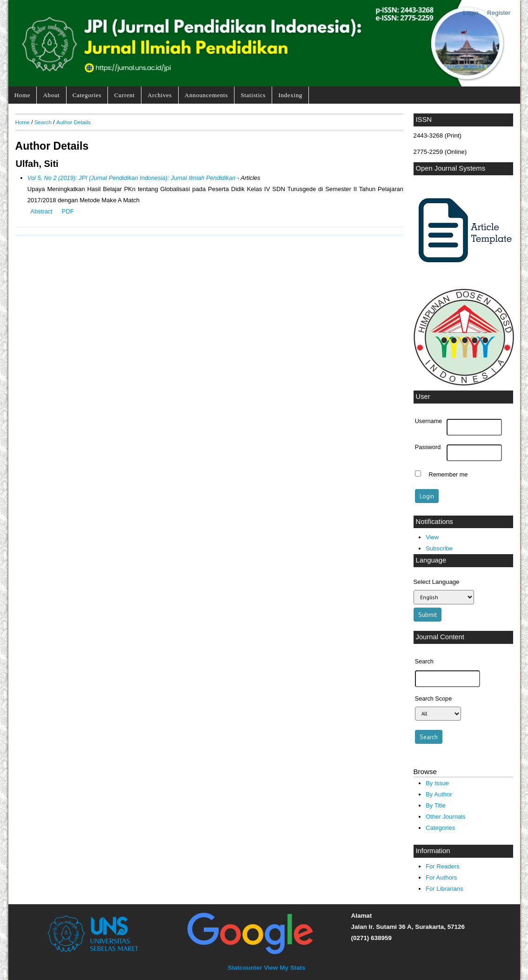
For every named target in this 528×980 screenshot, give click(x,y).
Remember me (448, 475)
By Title (436, 805)
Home (22, 95)
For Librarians (444, 889)
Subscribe (439, 548)
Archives (160, 95)
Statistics (253, 95)
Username (428, 421)
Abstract (41, 211)
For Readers (442, 866)
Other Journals (445, 817)
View (432, 537)
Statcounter (245, 968)
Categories (87, 95)
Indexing (290, 95)
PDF (68, 211)
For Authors (441, 877)
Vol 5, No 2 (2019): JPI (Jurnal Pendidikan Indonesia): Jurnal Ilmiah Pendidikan (131, 178)
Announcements (206, 95)
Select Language (437, 582)
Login (471, 13)
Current (124, 95)
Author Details (74, 122)
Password (428, 447)
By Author (439, 794)
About (52, 95)
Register (499, 13)
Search (43, 122)
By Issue (437, 783)
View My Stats (284, 968)
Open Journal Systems (451, 168)
